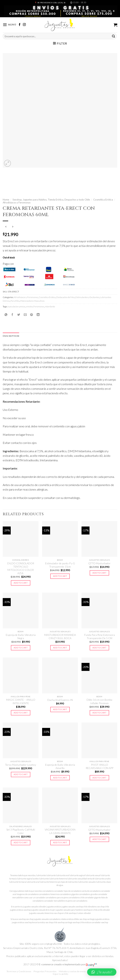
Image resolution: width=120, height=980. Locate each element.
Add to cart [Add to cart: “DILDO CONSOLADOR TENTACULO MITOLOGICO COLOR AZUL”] (21, 583)
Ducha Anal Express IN (60, 700)
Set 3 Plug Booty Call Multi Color (21, 831)
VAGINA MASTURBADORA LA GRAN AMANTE (60, 831)
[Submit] (113, 36)
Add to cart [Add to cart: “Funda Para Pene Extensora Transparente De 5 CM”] (99, 648)
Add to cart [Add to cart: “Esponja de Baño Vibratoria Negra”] (21, 648)
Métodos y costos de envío (72, 971)
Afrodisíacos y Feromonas (17, 203)
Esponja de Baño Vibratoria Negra (21, 636)
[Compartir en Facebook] (12, 315)
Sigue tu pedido (60, 974)
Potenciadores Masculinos (32, 301)
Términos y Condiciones (19, 971)
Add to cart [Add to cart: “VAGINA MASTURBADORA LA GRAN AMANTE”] (60, 842)
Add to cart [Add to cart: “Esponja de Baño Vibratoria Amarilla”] (60, 778)
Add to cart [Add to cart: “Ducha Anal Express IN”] (60, 709)
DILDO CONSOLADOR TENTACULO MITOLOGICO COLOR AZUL (21, 568)
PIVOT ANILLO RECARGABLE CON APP (99, 766)
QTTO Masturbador (99, 563)
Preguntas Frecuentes (45, 971)
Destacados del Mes (66, 297)
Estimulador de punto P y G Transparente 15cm (60, 565)
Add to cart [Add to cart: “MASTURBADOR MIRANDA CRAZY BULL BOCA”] (60, 648)
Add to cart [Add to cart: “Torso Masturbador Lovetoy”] (21, 774)
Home (6, 200)
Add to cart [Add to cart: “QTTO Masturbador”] (99, 573)
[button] (102, 972)
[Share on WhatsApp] (6, 315)
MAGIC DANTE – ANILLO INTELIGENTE (21, 701)
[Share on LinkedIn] (38, 315)
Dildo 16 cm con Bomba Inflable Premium (99, 701)
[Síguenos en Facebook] (20, 25)
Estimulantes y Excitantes (87, 297)
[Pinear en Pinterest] (32, 315)
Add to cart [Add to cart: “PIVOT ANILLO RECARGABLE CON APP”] (99, 778)
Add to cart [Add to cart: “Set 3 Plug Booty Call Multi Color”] (21, 842)
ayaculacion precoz (17, 306)
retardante (50, 306)
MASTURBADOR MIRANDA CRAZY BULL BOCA (60, 636)
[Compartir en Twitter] (19, 315)
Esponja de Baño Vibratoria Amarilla (60, 766)
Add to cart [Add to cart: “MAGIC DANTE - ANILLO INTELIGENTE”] (21, 713)
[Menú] (9, 25)
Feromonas (39, 306)
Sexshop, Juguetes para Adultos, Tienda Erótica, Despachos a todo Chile (51, 200)
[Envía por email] (25, 315)
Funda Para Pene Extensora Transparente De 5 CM (99, 636)
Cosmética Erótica (103, 200)
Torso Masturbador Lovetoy (21, 765)
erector (29, 306)
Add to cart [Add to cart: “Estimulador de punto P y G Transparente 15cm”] (60, 576)
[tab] (11, 336)
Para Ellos (15, 301)
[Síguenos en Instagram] (24, 25)
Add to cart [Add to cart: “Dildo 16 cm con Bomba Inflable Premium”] (99, 713)
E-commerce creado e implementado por (68, 964)
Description (11, 336)
